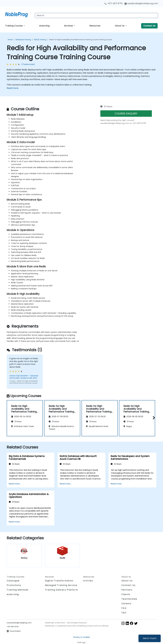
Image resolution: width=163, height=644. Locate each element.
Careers (126, 603)
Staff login (81, 642)
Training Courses (14, 26)
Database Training (23, 40)
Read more (13, 88)
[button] (153, 418)
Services (69, 26)
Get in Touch (150, 638)
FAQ (124, 608)
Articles (88, 581)
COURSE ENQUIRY (126, 114)
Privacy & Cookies (82, 637)
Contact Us (149, 26)
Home (10, 40)
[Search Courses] (96, 15)
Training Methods (18, 590)
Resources (95, 26)
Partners (127, 590)
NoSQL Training (40, 40)
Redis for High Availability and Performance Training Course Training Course (81, 40)
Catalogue (13, 581)
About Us (120, 26)
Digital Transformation (59, 581)
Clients (126, 594)
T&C (124, 613)
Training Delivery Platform (62, 590)
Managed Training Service (61, 585)
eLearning (44, 26)
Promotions (14, 585)
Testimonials (129, 599)
